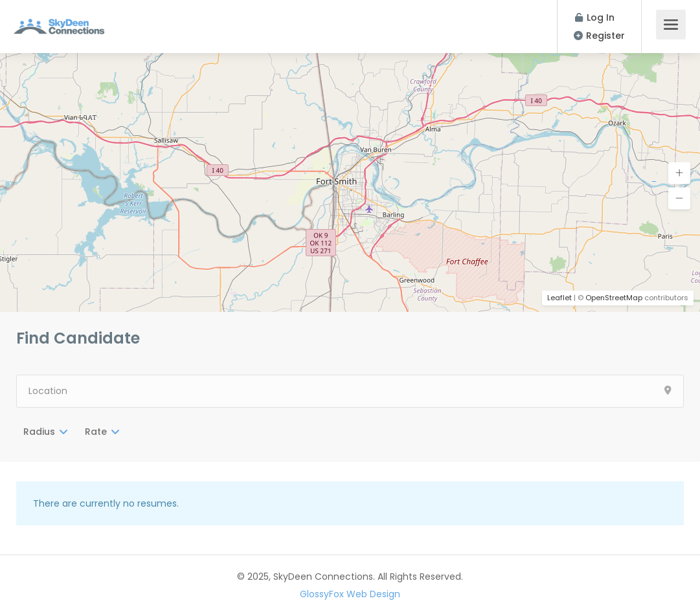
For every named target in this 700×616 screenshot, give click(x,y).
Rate (96, 432)
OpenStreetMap (614, 298)
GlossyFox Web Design (350, 594)
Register (599, 36)
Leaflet (559, 298)
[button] (679, 173)
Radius (39, 432)
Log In (595, 17)
